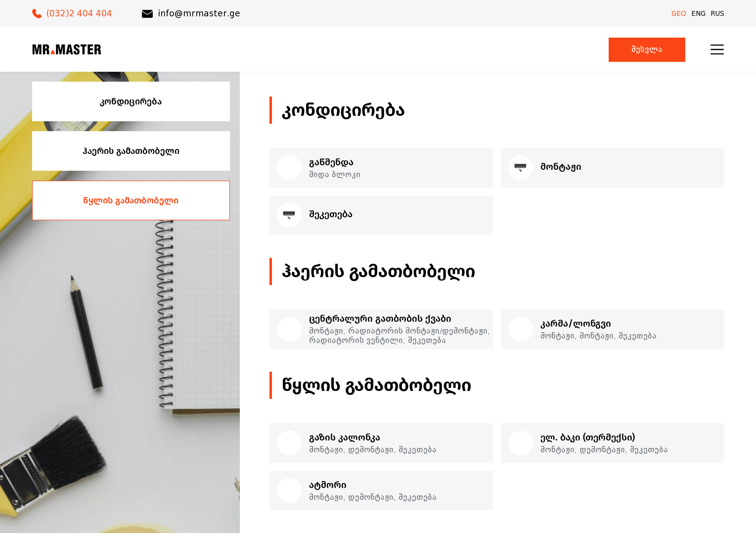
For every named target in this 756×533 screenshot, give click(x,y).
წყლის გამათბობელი (131, 200)
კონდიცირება (131, 101)
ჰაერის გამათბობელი (131, 151)
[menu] (717, 49)
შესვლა (647, 50)
